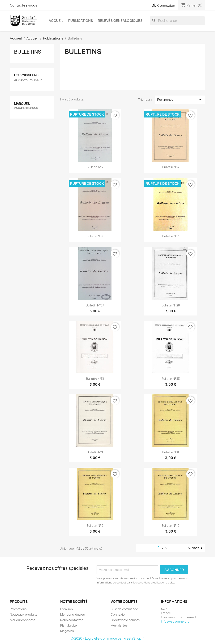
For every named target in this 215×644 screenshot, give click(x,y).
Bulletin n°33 (171, 379)
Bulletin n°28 (171, 305)
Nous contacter (72, 620)
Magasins (67, 631)
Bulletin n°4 (95, 236)
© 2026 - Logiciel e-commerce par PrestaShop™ (108, 638)
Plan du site (69, 625)
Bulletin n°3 (171, 167)
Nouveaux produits (24, 614)
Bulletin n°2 (95, 167)
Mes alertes (119, 625)
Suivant (196, 548)
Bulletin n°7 (170, 236)
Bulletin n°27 (95, 305)
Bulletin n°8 (171, 452)
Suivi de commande (124, 609)
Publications (81, 21)
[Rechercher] (177, 21)
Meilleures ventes (23, 620)
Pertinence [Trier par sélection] (180, 100)
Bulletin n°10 (170, 526)
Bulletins (28, 52)
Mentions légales (73, 614)
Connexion (119, 614)
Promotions (18, 609)
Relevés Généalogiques (120, 21)
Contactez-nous (24, 5)
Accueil (56, 21)
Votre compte (124, 602)
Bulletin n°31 (95, 379)
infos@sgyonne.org (175, 621)
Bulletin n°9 (95, 526)
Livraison (67, 609)
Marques (22, 104)
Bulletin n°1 (95, 452)
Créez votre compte (125, 620)
